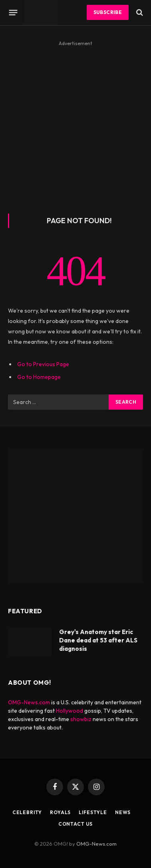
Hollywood (70, 711)
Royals (60, 812)
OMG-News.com (29, 702)
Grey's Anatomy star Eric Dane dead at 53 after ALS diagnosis (98, 640)
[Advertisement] (75, 124)
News (123, 812)
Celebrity (27, 812)
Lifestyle (93, 812)
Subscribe (108, 12)
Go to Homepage (39, 377)
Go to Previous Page (43, 364)
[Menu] (13, 12)
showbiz (81, 719)
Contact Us (75, 824)
